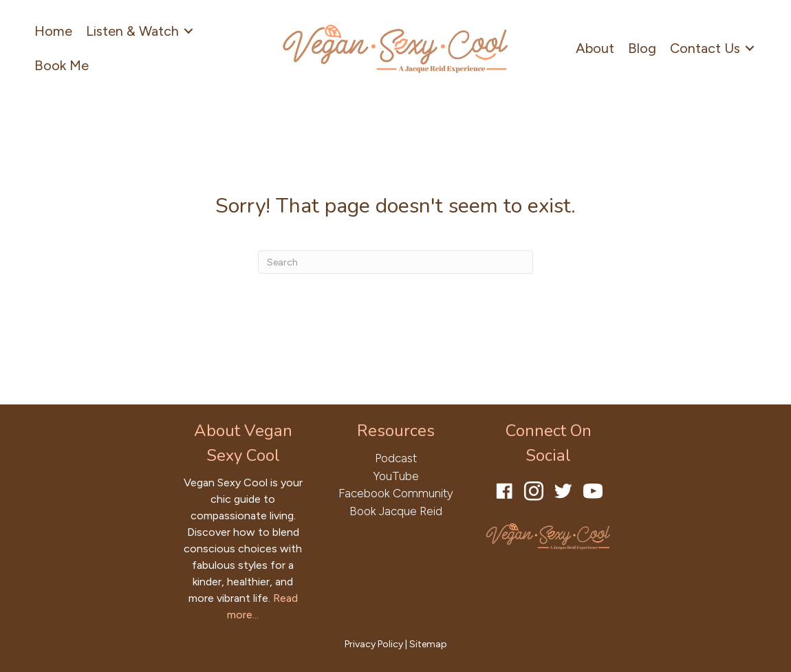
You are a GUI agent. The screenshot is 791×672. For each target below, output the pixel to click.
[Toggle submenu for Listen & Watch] (188, 31)
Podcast (396, 458)
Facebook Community (396, 493)
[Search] (395, 262)
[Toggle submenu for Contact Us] (750, 48)
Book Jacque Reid (396, 511)
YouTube (396, 476)
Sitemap (428, 644)
